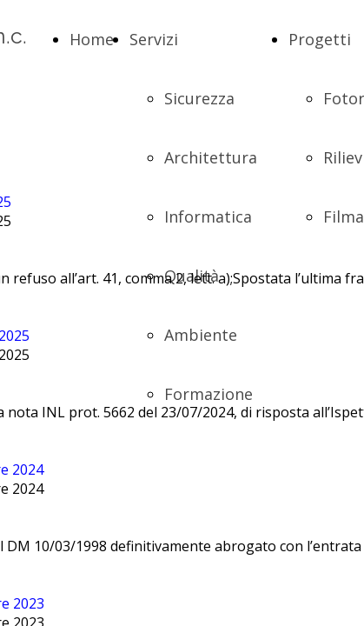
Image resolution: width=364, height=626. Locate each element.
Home (92, 39)
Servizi (154, 39)
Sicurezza (199, 98)
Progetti (320, 39)
